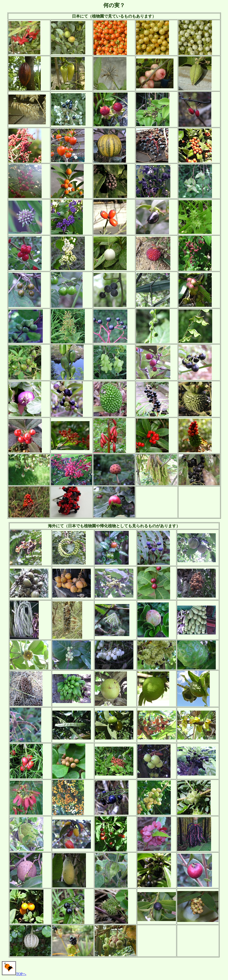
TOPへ (14, 974)
